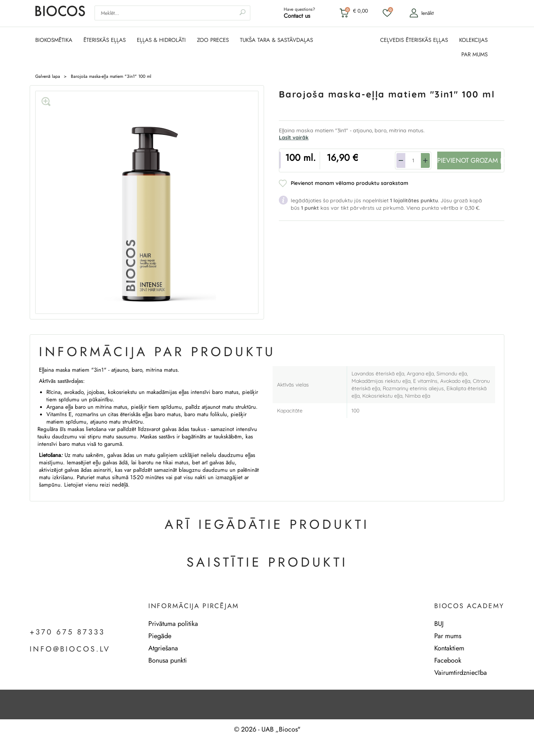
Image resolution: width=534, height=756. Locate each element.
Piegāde (160, 636)
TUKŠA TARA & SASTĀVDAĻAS (276, 40)
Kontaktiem (449, 648)
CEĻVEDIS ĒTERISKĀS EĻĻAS (414, 40)
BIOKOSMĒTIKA (54, 40)
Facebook (448, 660)
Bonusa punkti (168, 660)
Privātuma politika (173, 624)
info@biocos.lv (70, 649)
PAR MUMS (474, 55)
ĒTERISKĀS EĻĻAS (105, 40)
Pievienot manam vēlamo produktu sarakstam (350, 183)
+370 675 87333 (67, 632)
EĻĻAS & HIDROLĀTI (161, 40)
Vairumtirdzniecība (461, 673)
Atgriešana (163, 648)
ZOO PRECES (213, 40)
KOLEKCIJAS (473, 40)
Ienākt (421, 13)
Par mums (448, 636)
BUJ (439, 624)
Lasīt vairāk (294, 137)
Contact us (297, 16)
